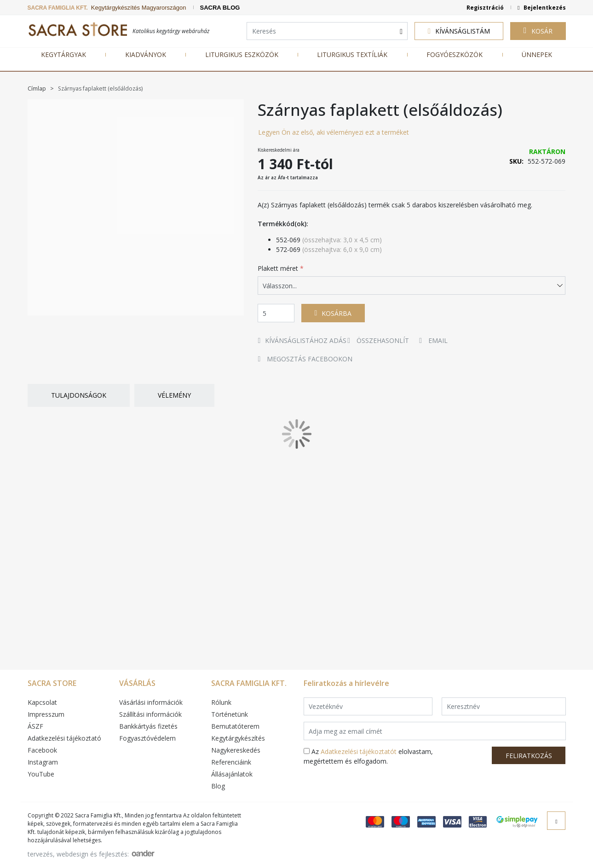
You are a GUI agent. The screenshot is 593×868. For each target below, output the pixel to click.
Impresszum (46, 714)
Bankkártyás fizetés (148, 726)
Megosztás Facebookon (305, 359)
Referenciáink (231, 762)
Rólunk (221, 702)
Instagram (43, 762)
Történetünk (230, 714)
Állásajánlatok (232, 774)
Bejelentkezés (544, 8)
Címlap (37, 89)
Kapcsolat (42, 702)
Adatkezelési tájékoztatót (359, 751)
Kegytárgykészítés (238, 738)
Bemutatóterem (235, 726)
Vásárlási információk (151, 702)
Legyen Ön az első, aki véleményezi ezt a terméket (334, 132)
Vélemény (174, 395)
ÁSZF (35, 726)
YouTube (41, 774)
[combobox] (327, 31)
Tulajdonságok (79, 395)
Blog (218, 786)
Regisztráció (485, 8)
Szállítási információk (150, 714)
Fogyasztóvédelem (147, 738)
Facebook (42, 750)
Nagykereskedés (236, 750)
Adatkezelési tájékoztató (64, 738)
